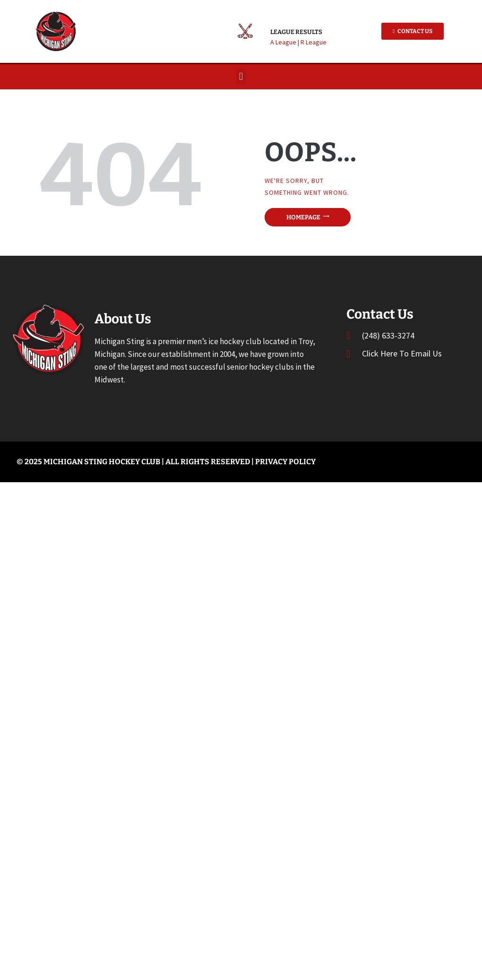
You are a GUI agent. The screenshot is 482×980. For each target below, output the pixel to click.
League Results (296, 32)
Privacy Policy (285, 462)
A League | (285, 42)
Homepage (303, 217)
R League (314, 42)
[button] (241, 77)
